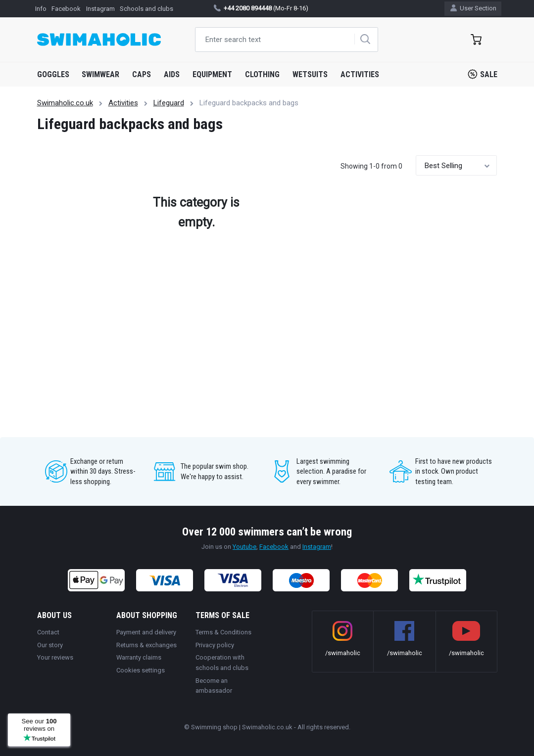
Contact (48, 632)
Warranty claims (139, 657)
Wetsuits (310, 74)
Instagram (100, 9)
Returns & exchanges (146, 645)
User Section (473, 8)
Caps (142, 74)
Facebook (66, 9)
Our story (50, 645)
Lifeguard (169, 103)
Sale (483, 74)
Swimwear (100, 74)
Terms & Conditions (223, 632)
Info (41, 9)
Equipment (212, 74)
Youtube (244, 547)
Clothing (262, 74)
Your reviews (55, 657)
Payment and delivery (146, 632)
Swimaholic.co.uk (65, 103)
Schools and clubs (146, 9)
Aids (172, 74)
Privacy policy (215, 645)
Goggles (53, 74)
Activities (360, 74)
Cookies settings (141, 670)
